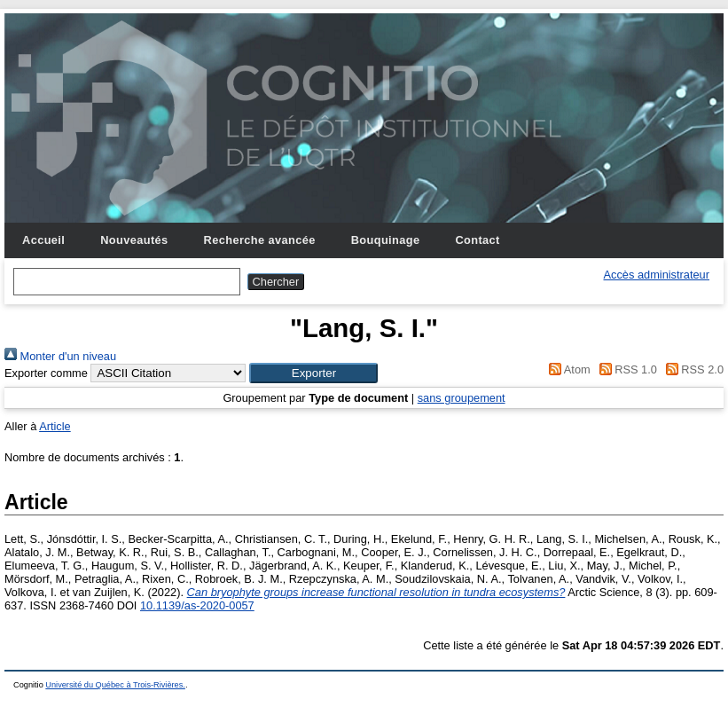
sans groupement (462, 398)
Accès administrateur (657, 275)
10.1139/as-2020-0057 (197, 605)
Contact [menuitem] (477, 240)
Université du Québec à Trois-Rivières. (115, 685)
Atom (567, 369)
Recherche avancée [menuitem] (260, 240)
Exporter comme (46, 373)
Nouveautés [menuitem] (134, 240)
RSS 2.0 (692, 369)
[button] (313, 373)
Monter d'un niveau (60, 356)
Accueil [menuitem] (43, 240)
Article (55, 426)
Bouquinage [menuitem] (386, 240)
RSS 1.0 (625, 369)
